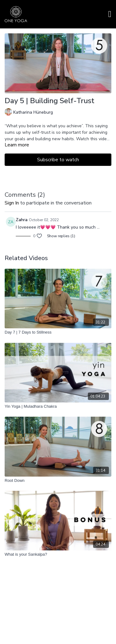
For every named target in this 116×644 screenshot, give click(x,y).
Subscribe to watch (58, 160)
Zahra (22, 220)
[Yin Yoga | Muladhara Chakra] (58, 406)
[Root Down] (58, 481)
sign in (12, 203)
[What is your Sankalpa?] (58, 554)
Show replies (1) (61, 236)
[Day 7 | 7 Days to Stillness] (58, 332)
